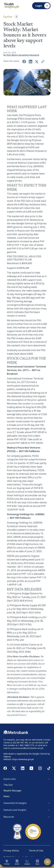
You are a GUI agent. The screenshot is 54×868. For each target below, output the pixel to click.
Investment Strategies (27, 803)
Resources (27, 817)
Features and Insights (27, 810)
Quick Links (27, 779)
